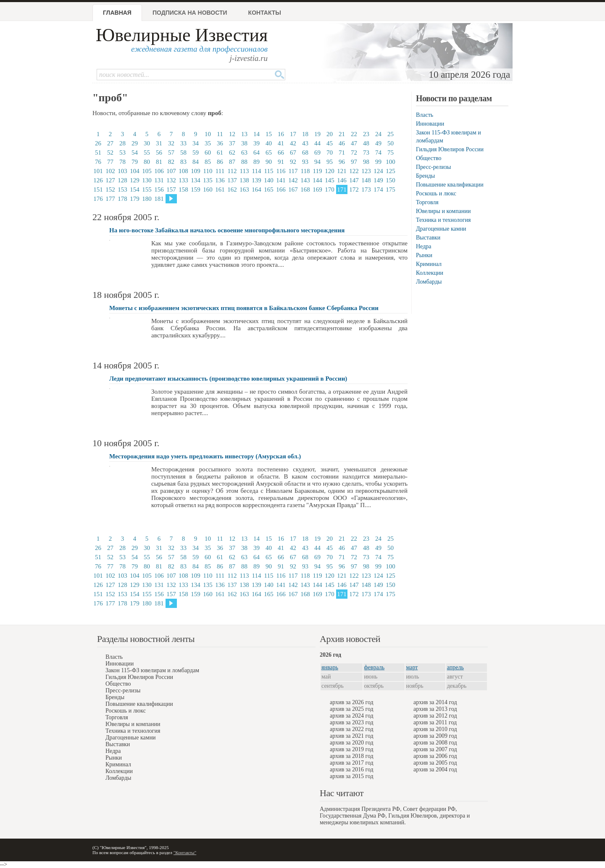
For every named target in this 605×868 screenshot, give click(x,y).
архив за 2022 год (352, 729)
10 (208, 134)
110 (208, 171)
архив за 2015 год (352, 776)
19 (317, 134)
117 (293, 171)
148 (366, 180)
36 (220, 143)
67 (293, 153)
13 (244, 134)
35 (208, 143)
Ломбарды (429, 282)
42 (293, 143)
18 (305, 134)
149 (378, 180)
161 (220, 189)
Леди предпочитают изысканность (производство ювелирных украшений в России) (228, 379)
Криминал (429, 264)
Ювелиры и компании (443, 211)
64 (256, 153)
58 (183, 153)
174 (378, 189)
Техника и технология (443, 220)
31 (159, 143)
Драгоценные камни (441, 229)
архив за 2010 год (435, 729)
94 (317, 162)
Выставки (428, 238)
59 (196, 153)
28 (122, 143)
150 (391, 180)
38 (244, 143)
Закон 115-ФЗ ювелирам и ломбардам (152, 670)
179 (135, 199)
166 (281, 189)
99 (378, 162)
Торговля (427, 202)
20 (330, 134)
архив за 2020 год (352, 743)
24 (378, 134)
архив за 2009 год (435, 736)
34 (196, 143)
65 (269, 153)
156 (159, 189)
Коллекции (430, 273)
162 (232, 189)
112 (232, 171)
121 (342, 171)
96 (342, 162)
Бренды (425, 176)
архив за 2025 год (352, 709)
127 (110, 180)
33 (183, 143)
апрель (455, 667)
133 (183, 180)
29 (135, 143)
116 (281, 171)
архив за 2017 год (352, 763)
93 (305, 162)
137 (232, 180)
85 (208, 162)
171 (342, 189)
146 (342, 180)
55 (147, 153)
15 (269, 134)
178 (122, 199)
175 (391, 189)
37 (232, 143)
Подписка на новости (190, 13)
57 (171, 153)
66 (281, 153)
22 (354, 134)
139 (256, 180)
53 (122, 153)
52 (110, 153)
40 (269, 143)
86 (220, 162)
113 (245, 171)
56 (159, 153)
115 (269, 171)
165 (269, 189)
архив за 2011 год (435, 722)
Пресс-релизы (433, 167)
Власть (425, 115)
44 (317, 143)
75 (391, 153)
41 (281, 143)
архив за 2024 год (352, 716)
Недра (423, 246)
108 (183, 171)
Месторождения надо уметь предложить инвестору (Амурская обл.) (205, 456)
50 (391, 143)
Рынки (424, 255)
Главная (117, 13)
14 (256, 134)
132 (171, 180)
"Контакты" (185, 852)
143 (305, 180)
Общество (429, 158)
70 (330, 153)
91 (281, 162)
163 (244, 189)
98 (366, 162)
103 (122, 171)
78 (122, 162)
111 (220, 171)
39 (256, 143)
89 (256, 162)
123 (366, 171)
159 (196, 189)
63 (244, 153)
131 (159, 180)
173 (366, 189)
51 (98, 153)
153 (122, 189)
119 (318, 171)
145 (330, 180)
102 (110, 171)
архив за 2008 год (435, 743)
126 (98, 180)
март (412, 667)
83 (183, 162)
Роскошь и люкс (436, 193)
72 (354, 153)
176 (98, 199)
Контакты (265, 13)
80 (147, 162)
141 (281, 180)
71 (342, 153)
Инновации (430, 124)
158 (183, 189)
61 (220, 153)
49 (378, 143)
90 (269, 162)
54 (135, 153)
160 (208, 189)
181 (159, 199)
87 (232, 162)
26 (98, 143)
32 (171, 143)
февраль (375, 667)
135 (208, 180)
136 (220, 180)
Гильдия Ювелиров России (450, 149)
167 (293, 189)
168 (305, 189)
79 (135, 162)
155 (147, 189)
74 (378, 153)
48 (366, 143)
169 (317, 189)
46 (342, 143)
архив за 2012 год (435, 716)
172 (354, 189)
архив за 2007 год (435, 749)
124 (378, 171)
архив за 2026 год (352, 702)
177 (110, 199)
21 (342, 134)
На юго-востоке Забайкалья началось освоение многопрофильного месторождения (227, 230)
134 (196, 180)
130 (147, 180)
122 (354, 171)
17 (293, 134)
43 (305, 143)
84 (196, 162)
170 (330, 189)
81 (159, 162)
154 (135, 189)
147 (354, 180)
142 (293, 180)
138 (244, 180)
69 (317, 153)
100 (391, 162)
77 (110, 162)
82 (171, 162)
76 (98, 162)
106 (159, 171)
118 (305, 171)
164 (256, 189)
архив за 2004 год (435, 769)
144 (317, 180)
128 (122, 180)
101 (98, 171)
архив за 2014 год (435, 702)
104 (135, 171)
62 (232, 153)
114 (257, 171)
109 (196, 171)
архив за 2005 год (435, 763)
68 (305, 153)
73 (366, 153)
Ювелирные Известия (182, 35)
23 (366, 134)
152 (110, 189)
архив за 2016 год (352, 769)
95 (330, 162)
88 (244, 162)
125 (391, 171)
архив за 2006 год (435, 756)
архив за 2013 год (435, 709)
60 (208, 153)
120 (330, 171)
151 (98, 189)
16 (281, 134)
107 (171, 171)
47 (354, 143)
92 (293, 162)
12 (232, 134)
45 (330, 143)
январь (330, 667)
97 (354, 162)
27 (110, 143)
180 (147, 199)
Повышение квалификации (450, 185)
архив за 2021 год (352, 736)
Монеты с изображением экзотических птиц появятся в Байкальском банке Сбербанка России (244, 308)
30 (147, 143)
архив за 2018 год (352, 756)
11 (220, 134)
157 (171, 189)
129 (135, 180)
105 (147, 171)
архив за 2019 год (352, 749)
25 (391, 134)
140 (269, 180)
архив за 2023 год (352, 722)
